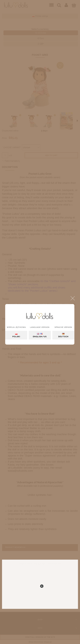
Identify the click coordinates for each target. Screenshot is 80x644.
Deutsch (63, 335)
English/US (40, 335)
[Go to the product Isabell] (40, 596)
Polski (16, 335)
